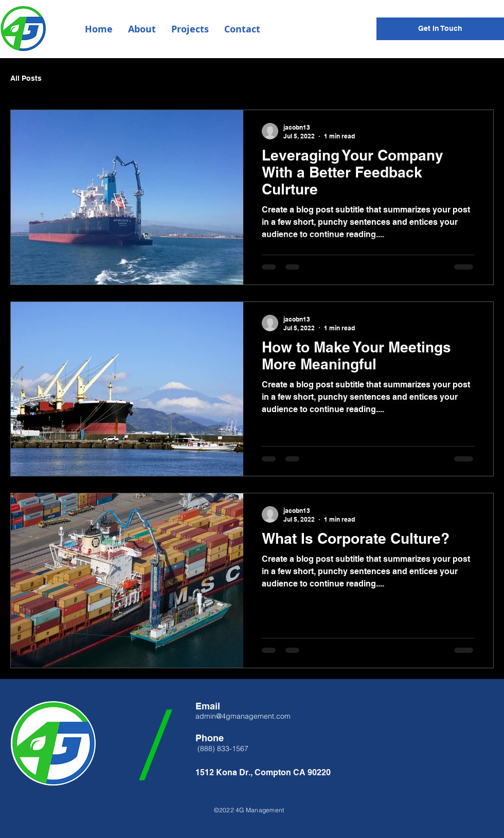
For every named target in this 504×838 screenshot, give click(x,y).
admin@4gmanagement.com (243, 716)
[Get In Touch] (440, 29)
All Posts (26, 78)
